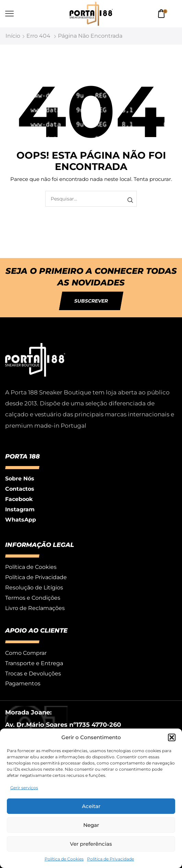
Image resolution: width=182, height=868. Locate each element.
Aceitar (91, 806)
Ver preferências (91, 844)
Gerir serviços (24, 788)
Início (13, 36)
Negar (91, 825)
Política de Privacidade (111, 859)
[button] (172, 737)
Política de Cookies (64, 859)
